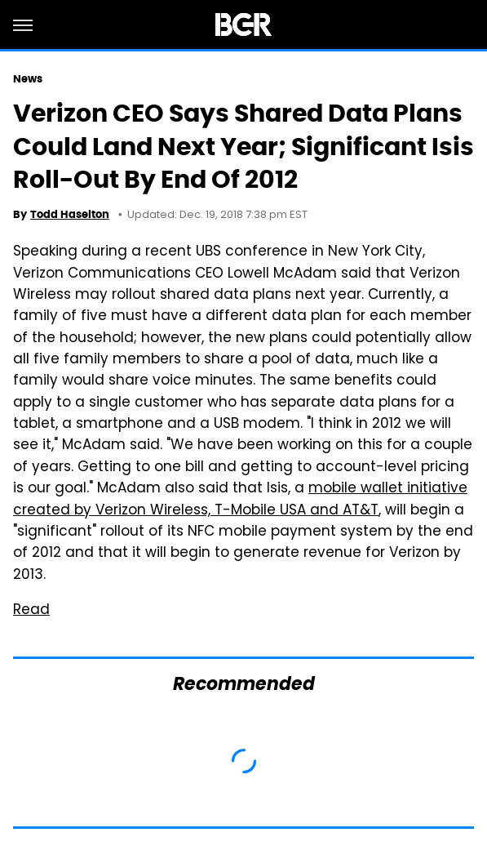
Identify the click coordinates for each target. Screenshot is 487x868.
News (28, 79)
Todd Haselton (70, 214)
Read (31, 611)
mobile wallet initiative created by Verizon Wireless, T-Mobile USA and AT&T (240, 500)
